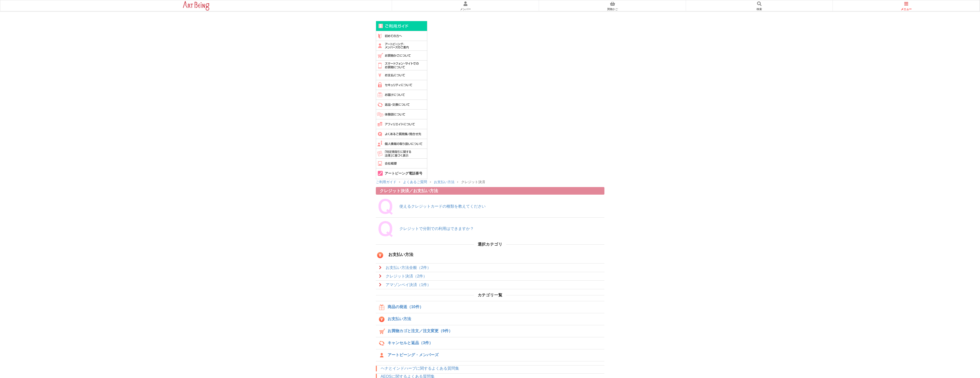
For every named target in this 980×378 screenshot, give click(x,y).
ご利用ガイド (402, 26)
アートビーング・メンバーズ (408, 355)
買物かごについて (402, 55)
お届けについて (402, 95)
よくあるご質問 (415, 182)
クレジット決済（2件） (406, 276)
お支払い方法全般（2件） (408, 268)
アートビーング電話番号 (404, 173)
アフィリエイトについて (402, 124)
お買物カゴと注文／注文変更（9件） (415, 331)
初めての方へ (402, 36)
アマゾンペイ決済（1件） (408, 285)
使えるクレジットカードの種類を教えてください (442, 206)
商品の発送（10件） (401, 307)
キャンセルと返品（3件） (405, 343)
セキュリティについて (402, 85)
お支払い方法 (444, 182)
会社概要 (402, 163)
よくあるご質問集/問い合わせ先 (402, 134)
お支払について (402, 75)
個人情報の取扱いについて (402, 144)
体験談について (402, 114)
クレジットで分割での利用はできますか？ (437, 229)
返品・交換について (402, 104)
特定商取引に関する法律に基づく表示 (402, 153)
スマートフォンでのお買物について (402, 65)
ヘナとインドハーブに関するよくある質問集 (420, 368)
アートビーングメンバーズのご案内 (402, 46)
